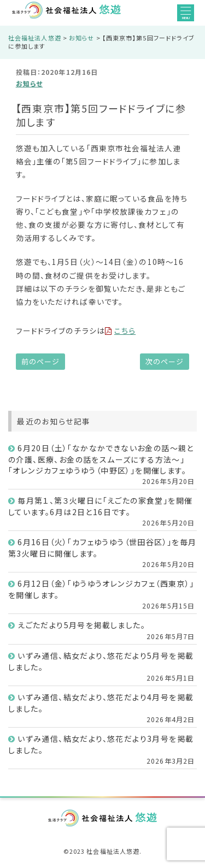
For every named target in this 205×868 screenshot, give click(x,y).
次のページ (165, 361)
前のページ (40, 361)
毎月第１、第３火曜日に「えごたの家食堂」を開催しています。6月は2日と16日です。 (100, 506)
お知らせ (29, 83)
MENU (186, 13)
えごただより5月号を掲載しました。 (81, 625)
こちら (120, 330)
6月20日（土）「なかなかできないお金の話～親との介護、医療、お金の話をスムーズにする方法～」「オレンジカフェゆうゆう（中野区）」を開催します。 (101, 459)
